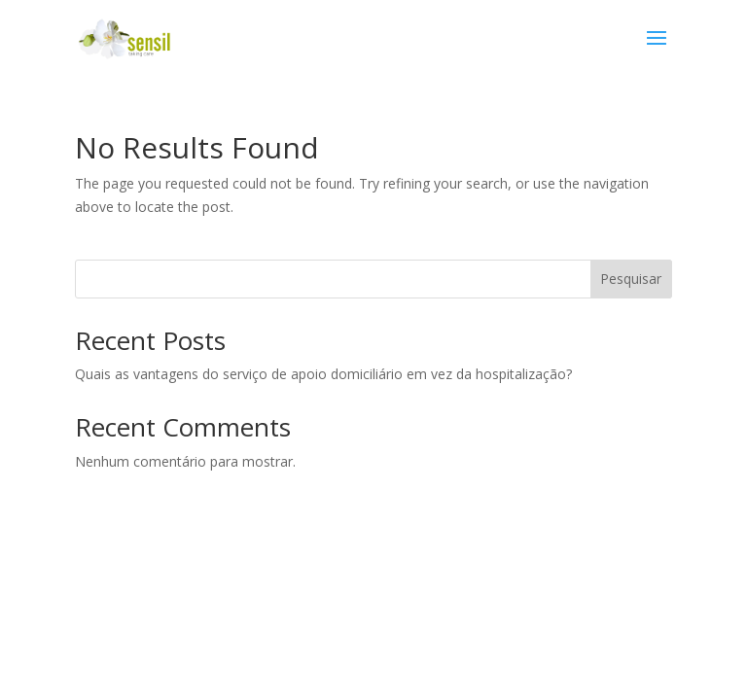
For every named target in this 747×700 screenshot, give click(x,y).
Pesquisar (631, 279)
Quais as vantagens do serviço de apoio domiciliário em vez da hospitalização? (323, 374)
